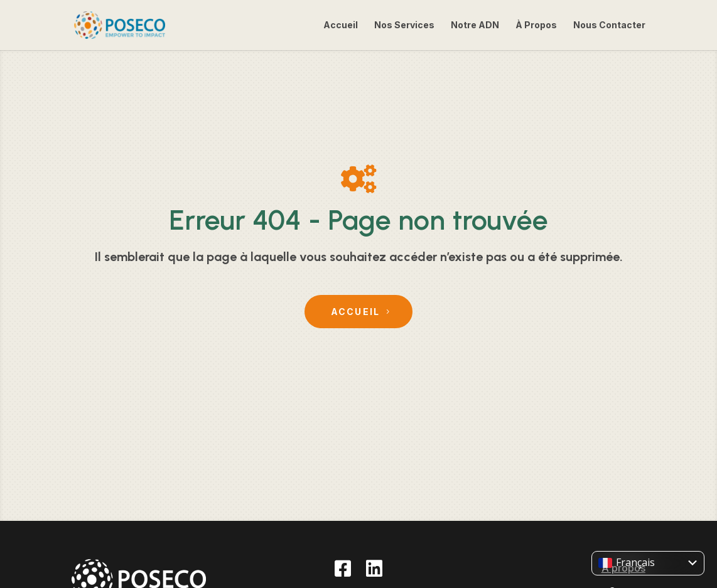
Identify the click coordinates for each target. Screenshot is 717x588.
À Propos (536, 25)
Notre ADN (475, 25)
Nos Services (404, 25)
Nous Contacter (609, 25)
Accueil (341, 25)
